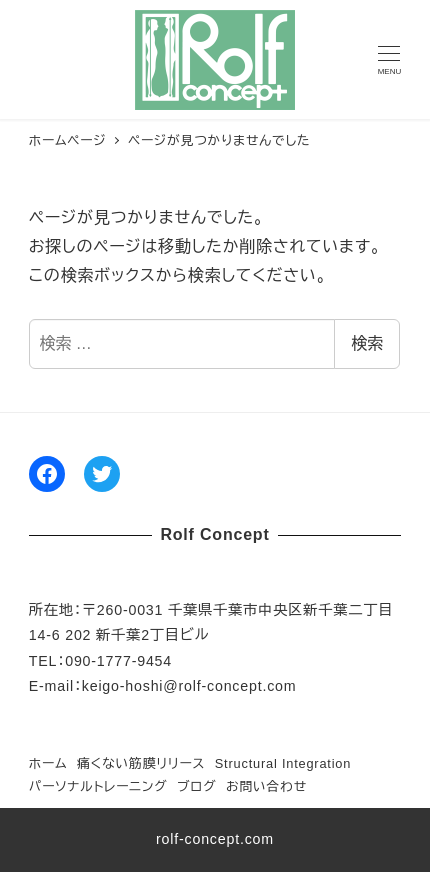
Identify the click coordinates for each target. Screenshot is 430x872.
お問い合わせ (266, 786)
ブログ (196, 786)
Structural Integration (283, 763)
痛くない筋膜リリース (141, 763)
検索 (367, 343)
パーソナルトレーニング (98, 786)
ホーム (48, 763)
